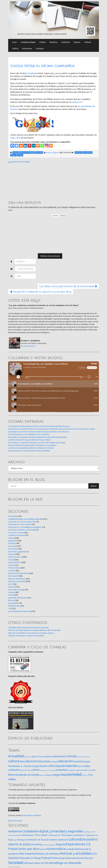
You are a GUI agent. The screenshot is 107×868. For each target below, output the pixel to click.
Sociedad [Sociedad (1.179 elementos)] (16, 863)
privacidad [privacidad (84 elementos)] (61, 770)
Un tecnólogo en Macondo (19, 611)
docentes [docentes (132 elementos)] (44, 761)
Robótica (53, 42)
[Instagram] (47, 146)
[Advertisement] (27, 182)
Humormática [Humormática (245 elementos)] (56, 849)
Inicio (14, 42)
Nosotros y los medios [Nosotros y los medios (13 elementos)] (47, 770)
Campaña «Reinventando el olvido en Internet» (29, 627)
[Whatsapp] (42, 146)
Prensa (11, 595)
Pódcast (88, 42)
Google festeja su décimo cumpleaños (42, 66)
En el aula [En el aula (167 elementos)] (22, 844)
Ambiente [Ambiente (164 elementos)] (15, 831)
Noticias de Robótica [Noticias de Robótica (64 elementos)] (48, 854)
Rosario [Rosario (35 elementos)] (49, 775)
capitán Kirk (77, 102)
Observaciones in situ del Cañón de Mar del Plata (29, 451)
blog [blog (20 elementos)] (41, 757)
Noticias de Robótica (17, 579)
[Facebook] (12, 146)
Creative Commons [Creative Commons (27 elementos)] (58, 840)
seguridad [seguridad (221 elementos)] (60, 775)
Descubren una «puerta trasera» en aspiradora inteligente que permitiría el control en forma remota (52, 429)
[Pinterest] (29, 146)
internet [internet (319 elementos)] (71, 766)
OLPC (11, 584)
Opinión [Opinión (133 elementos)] (13, 858)
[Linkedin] (25, 146)
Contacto (40, 48)
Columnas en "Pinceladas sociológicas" (25, 527)
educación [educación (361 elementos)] (66, 761)
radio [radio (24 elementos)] (85, 770)
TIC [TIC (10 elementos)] (87, 775)
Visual (55, 215)
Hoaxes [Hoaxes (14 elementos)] (42, 849)
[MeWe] (34, 146)
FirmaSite (17, 867)
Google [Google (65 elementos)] (35, 766)
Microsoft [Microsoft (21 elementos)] (23, 770)
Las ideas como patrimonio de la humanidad (68, 286)
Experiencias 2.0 (15, 557)
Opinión (12, 587)
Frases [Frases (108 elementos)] (28, 766)
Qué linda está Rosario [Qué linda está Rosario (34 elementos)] (72, 858)
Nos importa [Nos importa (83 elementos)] (27, 854)
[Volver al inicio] (15, 821)
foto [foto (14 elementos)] (22, 766)
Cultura (11, 538)
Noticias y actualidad (17, 581)
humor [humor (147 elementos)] (44, 766)
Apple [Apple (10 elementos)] (26, 757)
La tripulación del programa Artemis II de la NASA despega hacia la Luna (39, 426)
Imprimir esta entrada (20, 162)
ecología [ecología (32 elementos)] (54, 762)
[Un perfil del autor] (28, 346)
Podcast (12, 592)
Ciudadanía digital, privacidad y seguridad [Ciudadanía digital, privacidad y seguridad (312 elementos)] (52, 831)
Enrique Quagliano (52, 152)
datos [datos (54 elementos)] (22, 761)
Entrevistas (27, 48)
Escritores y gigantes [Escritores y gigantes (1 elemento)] (49, 845)
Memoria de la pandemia (19, 573)
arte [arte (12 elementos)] (30, 757)
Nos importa (14, 576)
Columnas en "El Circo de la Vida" (22, 522)
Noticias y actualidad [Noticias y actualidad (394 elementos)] (75, 853)
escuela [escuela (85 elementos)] (78, 761)
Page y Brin (15, 138)
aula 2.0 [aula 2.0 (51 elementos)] (35, 756)
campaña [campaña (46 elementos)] (47, 756)
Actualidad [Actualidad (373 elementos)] (16, 756)
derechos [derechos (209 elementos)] (32, 761)
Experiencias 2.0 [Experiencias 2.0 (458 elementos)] (78, 844)
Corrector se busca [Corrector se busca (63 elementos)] (37, 840)
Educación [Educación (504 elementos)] (87, 839)
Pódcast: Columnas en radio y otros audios (26, 636)
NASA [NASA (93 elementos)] (36, 770)
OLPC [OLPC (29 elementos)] (94, 854)
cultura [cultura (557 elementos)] (14, 761)
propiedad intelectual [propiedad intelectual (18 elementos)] (75, 770)
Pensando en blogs (16, 590)
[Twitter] (17, 146)
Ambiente (66, 42)
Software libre (14, 606)
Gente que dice (15, 562)
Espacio (77, 42)
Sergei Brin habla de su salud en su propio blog (41, 292)
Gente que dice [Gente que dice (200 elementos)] (28, 849)
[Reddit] (21, 146)
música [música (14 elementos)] (30, 770)
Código (63, 215)
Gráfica (15, 48)
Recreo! (12, 600)
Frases (11, 560)
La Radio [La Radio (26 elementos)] (70, 849)
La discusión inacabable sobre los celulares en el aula (31, 448)
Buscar (94, 486)
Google (30, 73)
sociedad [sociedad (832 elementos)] (74, 774)
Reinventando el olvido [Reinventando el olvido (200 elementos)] (24, 775)
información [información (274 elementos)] (57, 766)
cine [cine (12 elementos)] (78, 757)
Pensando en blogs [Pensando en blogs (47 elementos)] (30, 858)
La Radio (12, 571)
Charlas (43, 42)
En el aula (12, 546)
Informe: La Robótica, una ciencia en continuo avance (31, 633)
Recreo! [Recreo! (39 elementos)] (89, 858)
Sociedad (12, 603)
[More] (51, 146)
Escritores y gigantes (17, 552)
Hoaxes (11, 565)
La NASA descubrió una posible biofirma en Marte (29, 440)
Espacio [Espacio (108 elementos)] (61, 844)
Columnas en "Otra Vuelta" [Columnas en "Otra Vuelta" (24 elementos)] (34, 835)
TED (10, 608)
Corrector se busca (16, 533)
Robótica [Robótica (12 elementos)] (43, 775)
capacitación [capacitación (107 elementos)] (59, 756)
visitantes (37, 815)
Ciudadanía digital (28, 42)
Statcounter (27, 815)
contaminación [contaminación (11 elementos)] (85, 757)
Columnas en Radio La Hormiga (22, 530)
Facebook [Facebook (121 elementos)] (14, 766)
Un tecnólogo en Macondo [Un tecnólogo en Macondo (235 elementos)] (63, 863)
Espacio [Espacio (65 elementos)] (86, 761)
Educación (13, 541)
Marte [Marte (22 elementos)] (80, 766)
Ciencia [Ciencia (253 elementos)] (72, 756)
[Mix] (38, 146)
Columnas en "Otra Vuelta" (20, 524)
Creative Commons (17, 535)
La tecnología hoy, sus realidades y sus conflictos (29, 434)
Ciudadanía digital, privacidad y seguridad (25, 519)
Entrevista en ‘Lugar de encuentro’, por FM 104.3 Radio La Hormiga (37, 443)
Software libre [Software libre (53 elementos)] (32, 863)
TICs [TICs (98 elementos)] (91, 775)
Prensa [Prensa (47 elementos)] (56, 858)
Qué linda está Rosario (18, 598)
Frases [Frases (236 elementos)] (13, 849)
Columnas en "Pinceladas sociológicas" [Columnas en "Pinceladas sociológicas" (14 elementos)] (67, 835)
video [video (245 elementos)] (12, 779)
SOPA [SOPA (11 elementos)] (84, 775)
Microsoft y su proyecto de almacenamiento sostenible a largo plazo (38, 437)
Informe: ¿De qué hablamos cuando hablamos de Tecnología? (34, 630)
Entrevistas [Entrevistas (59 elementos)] (36, 844)
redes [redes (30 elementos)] (93, 770)
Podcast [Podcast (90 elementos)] (46, 858)
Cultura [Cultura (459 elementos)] (74, 839)
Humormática (14, 568)
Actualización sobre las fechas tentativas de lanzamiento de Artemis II (39, 432)
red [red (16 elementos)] (89, 770)
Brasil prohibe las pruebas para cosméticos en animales (32, 445)
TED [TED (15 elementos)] (42, 863)
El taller (12, 543)
